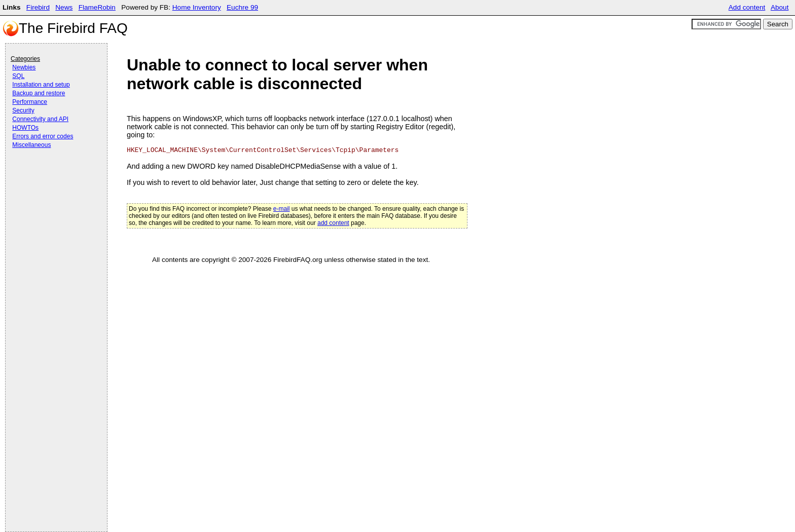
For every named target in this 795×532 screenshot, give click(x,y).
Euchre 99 (242, 7)
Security (23, 110)
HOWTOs (25, 128)
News (64, 7)
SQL (18, 76)
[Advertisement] (51, 178)
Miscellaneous (31, 145)
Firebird (38, 7)
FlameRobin (97, 7)
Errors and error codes (43, 136)
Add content (747, 7)
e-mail (282, 209)
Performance (30, 102)
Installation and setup (41, 85)
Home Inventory (197, 7)
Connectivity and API (40, 119)
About (780, 7)
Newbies (24, 67)
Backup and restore (39, 93)
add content (333, 223)
